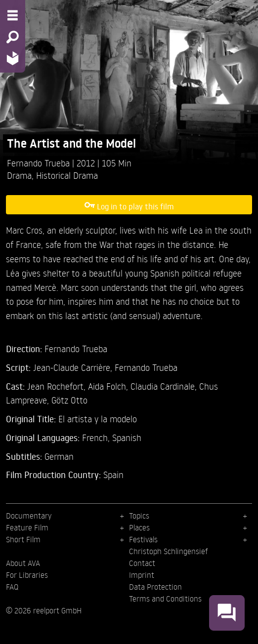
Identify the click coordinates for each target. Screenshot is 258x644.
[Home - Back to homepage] (13, 58)
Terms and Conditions (165, 599)
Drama (19, 175)
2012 (87, 163)
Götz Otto (69, 400)
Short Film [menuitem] (23, 539)
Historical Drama (67, 175)
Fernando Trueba (40, 163)
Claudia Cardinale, (165, 386)
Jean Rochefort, (58, 386)
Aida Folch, (109, 386)
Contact (142, 563)
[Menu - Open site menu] (13, 15)
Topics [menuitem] (139, 516)
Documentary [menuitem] (29, 516)
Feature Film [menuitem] (27, 527)
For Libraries (27, 575)
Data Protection (155, 587)
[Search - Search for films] (13, 37)
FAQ (12, 587)
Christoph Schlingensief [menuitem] (169, 551)
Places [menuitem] (139, 527)
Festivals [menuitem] (143, 539)
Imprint (142, 575)
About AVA (23, 563)
